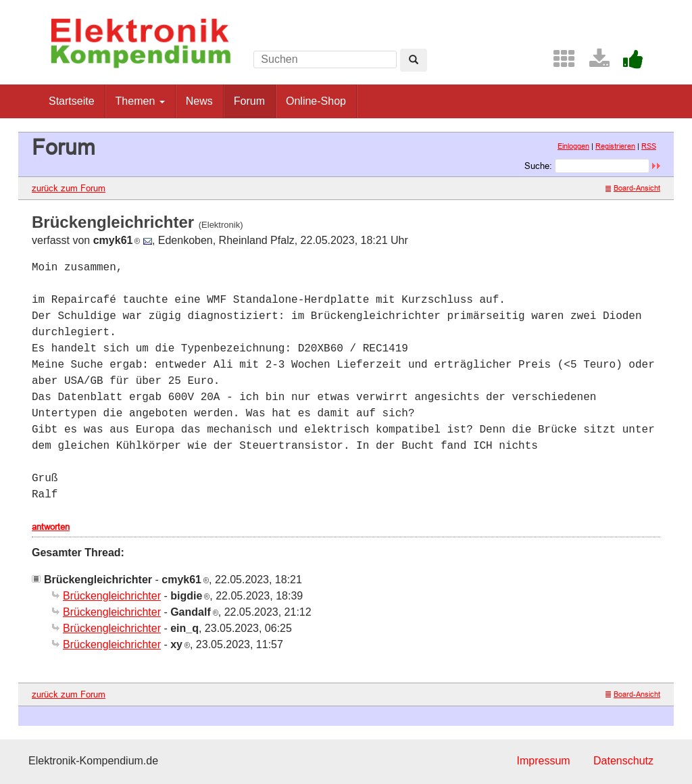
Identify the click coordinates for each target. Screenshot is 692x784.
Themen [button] (140, 101)
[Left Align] (414, 60)
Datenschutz (623, 761)
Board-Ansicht (633, 188)
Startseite (72, 101)
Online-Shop (316, 101)
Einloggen (573, 146)
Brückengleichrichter (112, 596)
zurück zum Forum (69, 188)
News (199, 101)
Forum (249, 101)
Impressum (543, 761)
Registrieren (615, 146)
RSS (649, 146)
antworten (51, 526)
